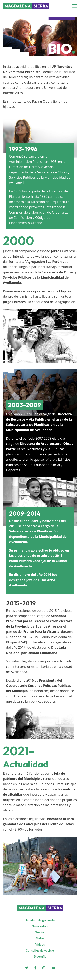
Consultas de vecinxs (40, 950)
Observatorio (40, 926)
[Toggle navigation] (76, 6)
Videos (40, 944)
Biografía (40, 956)
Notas (40, 938)
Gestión (40, 932)
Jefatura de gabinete (40, 920)
